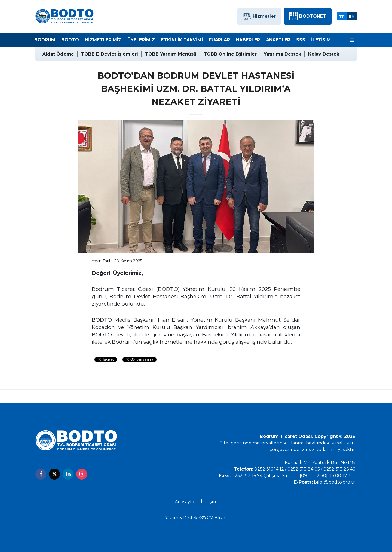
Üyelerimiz (141, 40)
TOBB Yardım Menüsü (171, 54)
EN (352, 16)
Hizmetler (259, 16)
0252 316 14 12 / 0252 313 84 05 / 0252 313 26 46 (305, 469)
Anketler (278, 40)
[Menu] (352, 40)
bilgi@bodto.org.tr (334, 482)
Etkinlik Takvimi (182, 40)
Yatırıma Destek (282, 54)
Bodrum (45, 40)
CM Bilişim (217, 518)
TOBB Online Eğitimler (230, 54)
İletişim (321, 40)
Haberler (248, 40)
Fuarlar (219, 40)
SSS (301, 40)
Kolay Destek (324, 54)
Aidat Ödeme (58, 54)
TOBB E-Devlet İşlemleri (110, 54)
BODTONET (308, 16)
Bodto (70, 40)
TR (342, 16)
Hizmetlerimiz (103, 40)
